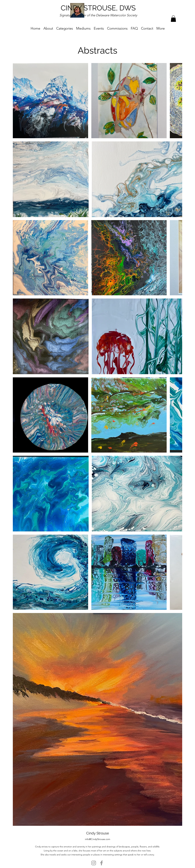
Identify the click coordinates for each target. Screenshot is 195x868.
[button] (173, 19)
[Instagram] (94, 863)
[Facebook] (102, 863)
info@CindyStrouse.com (98, 839)
